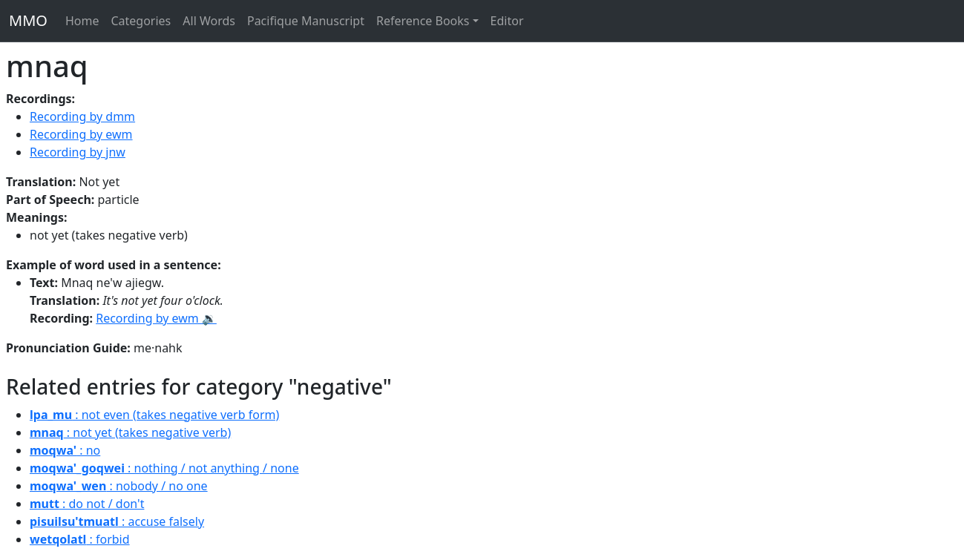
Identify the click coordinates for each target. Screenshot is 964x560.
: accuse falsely (117, 521)
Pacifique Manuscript (306, 21)
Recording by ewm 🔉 (156, 318)
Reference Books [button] (423, 21)
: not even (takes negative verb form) (154, 415)
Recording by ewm (81, 134)
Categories (141, 21)
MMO (28, 20)
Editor (507, 21)
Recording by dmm (82, 116)
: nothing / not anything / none (164, 468)
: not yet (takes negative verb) (130, 432)
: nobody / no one (119, 486)
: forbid (80, 539)
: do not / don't (87, 504)
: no (65, 450)
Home (82, 21)
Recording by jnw (78, 152)
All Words (209, 21)
